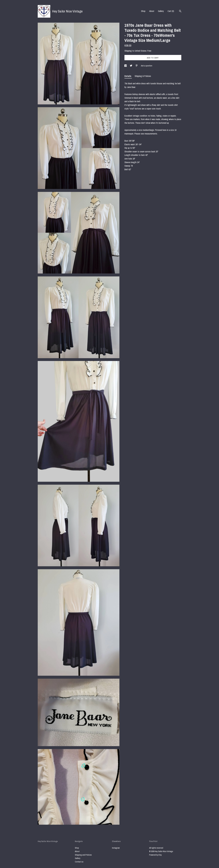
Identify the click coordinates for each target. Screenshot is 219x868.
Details (128, 76)
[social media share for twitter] (131, 66)
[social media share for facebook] (126, 66)
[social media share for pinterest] (137, 66)
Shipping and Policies (83, 855)
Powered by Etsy (155, 855)
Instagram (116, 848)
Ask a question (147, 66)
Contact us (79, 862)
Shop (143, 11)
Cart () (171, 11)
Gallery (161, 11)
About (152, 11)
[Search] (180, 11)
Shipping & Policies (143, 76)
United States (141, 51)
